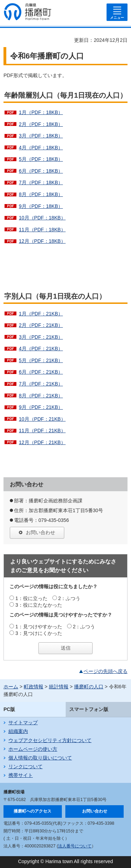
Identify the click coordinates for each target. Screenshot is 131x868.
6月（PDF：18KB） (41, 171)
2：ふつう (70, 598)
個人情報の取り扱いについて (40, 758)
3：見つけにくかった (39, 633)
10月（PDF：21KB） (42, 419)
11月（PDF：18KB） (42, 230)
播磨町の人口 (89, 687)
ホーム (11, 687)
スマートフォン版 (89, 709)
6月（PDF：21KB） (41, 372)
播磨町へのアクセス (32, 811)
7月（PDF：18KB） (41, 182)
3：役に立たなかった (39, 605)
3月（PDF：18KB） (41, 136)
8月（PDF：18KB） (41, 194)
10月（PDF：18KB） (42, 218)
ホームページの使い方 (33, 749)
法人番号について (75, 846)
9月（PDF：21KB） (41, 407)
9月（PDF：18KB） (41, 206)
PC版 (9, 709)
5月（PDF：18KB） (41, 159)
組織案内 (18, 731)
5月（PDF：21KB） (41, 360)
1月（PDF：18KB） (41, 112)
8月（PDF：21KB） (41, 396)
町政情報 (34, 687)
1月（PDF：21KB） (41, 314)
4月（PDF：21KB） (41, 349)
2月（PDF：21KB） (41, 325)
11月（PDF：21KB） (42, 431)
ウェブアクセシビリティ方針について (50, 740)
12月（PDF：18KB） (42, 241)
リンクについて (26, 766)
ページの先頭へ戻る (105, 671)
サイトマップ (23, 723)
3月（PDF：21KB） (41, 337)
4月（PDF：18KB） (41, 148)
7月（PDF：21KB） (41, 384)
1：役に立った (31, 598)
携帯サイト (21, 775)
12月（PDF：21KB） (42, 442)
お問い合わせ (41, 532)
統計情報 (59, 687)
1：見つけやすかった (39, 627)
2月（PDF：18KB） (41, 124)
